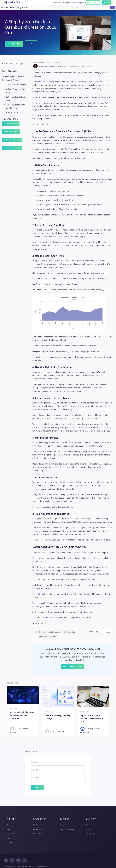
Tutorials (70, 66)
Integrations (37, 829)
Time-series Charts (13, 834)
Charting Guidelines (94, 729)
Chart (9, 825)
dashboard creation (45, 82)
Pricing (75, 3)
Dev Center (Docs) (39, 825)
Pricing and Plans (65, 825)
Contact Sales (93, 2)
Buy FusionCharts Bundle (12, 140)
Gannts (9, 843)
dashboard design (55, 632)
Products (57, 3)
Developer (67, 3)
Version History (38, 834)
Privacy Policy (91, 834)
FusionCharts (62, 66)
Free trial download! (11, 124)
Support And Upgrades (67, 829)
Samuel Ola (43, 66)
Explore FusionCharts (11, 132)
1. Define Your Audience (16, 85)
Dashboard (53, 66)
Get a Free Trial (14, 44)
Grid (8, 838)
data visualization (69, 632)
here (70, 507)
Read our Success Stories (12, 148)
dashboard (42, 632)
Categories (21, 7)
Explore (31, 44)
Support (81, 3)
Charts (19, 729)
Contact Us (90, 825)
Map (8, 829)
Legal (88, 829)
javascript (53, 637)
